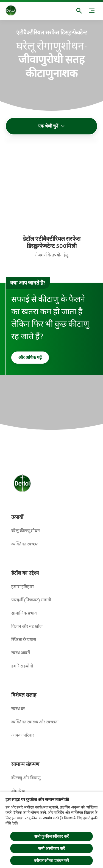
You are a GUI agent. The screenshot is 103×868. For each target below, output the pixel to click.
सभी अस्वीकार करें (51, 848)
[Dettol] (15, 11)
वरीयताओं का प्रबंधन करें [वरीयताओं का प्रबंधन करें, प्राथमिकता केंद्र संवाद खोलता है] (51, 861)
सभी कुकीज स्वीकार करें (51, 836)
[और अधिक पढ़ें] (30, 358)
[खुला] (79, 11)
